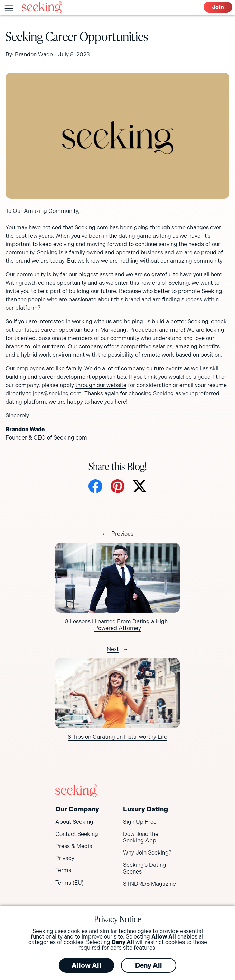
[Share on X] (140, 487)
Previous (122, 534)
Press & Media (74, 846)
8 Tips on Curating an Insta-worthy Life (117, 737)
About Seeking (74, 822)
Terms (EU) (69, 883)
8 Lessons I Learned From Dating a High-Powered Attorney (117, 625)
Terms (63, 870)
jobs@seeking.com (57, 393)
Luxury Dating (145, 809)
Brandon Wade (34, 54)
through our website (101, 385)
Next (113, 649)
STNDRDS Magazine (149, 884)
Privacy (65, 858)
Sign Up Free (140, 822)
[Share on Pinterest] (117, 487)
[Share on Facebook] (95, 487)
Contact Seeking (77, 834)
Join (218, 7)
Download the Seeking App (141, 837)
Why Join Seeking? (147, 853)
